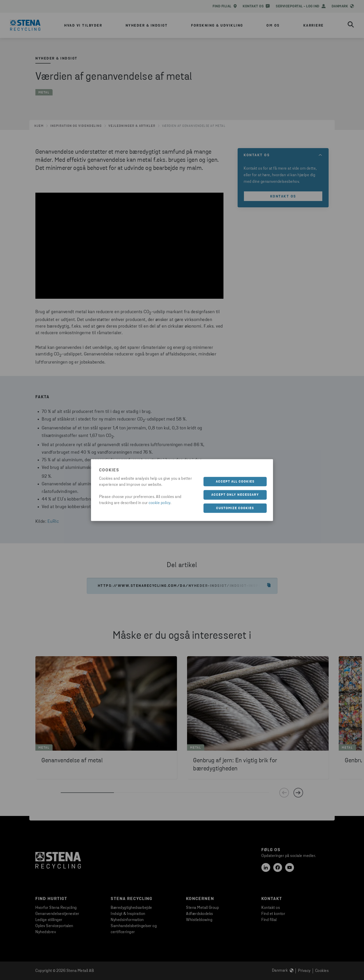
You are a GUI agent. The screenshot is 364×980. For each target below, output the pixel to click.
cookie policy (160, 503)
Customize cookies (235, 508)
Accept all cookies (235, 481)
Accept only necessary (235, 495)
